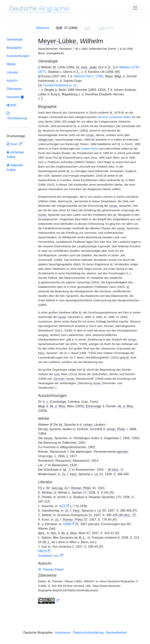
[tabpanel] (75, 321)
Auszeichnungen (18, 56)
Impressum (63, 633)
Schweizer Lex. (49, 556)
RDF (12, 105)
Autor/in (12, 81)
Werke (11, 64)
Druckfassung (17, 116)
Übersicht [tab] (43, 28)
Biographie (14, 48)
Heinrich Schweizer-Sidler (114, 117)
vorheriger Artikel (15, 155)
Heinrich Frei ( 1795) (88, 76)
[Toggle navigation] (135, 8)
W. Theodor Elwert (51, 569)
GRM (67, 524)
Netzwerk (15, 97)
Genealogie (15, 39)
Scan (12, 144)
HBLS (42, 551)
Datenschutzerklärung (88, 633)
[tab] (67, 28)
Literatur (12, 72)
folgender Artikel (15, 168)
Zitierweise (14, 89)
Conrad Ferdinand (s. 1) (60, 85)
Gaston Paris (89, 149)
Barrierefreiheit (116, 633)
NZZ (62, 506)
